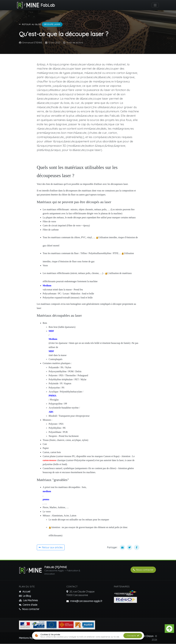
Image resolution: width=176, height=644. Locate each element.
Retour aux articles (51, 548)
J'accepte (133, 635)
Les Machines (28, 600)
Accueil (25, 592)
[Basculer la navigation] (155, 5)
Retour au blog (30, 25)
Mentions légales (28, 638)
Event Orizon (146, 636)
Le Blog (25, 596)
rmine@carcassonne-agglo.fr (86, 601)
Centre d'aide (28, 605)
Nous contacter (143, 570)
